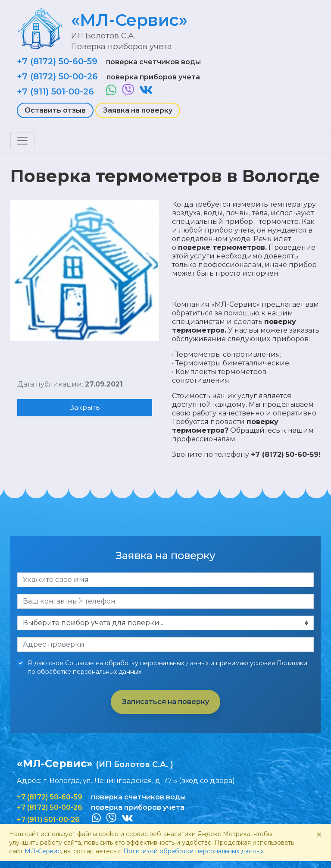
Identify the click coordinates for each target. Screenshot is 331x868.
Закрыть (85, 407)
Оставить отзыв (55, 110)
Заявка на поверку (138, 110)
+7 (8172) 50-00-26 (57, 76)
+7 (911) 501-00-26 (55, 91)
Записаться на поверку (165, 702)
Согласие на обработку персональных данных (137, 663)
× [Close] (319, 835)
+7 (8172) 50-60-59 (57, 61)
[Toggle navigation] (22, 141)
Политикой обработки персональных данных (194, 851)
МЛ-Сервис (43, 851)
